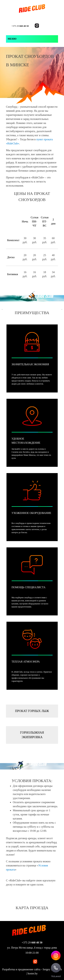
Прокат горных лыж (32, 711)
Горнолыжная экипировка (32, 735)
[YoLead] (56, 976)
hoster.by (33, 973)
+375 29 (20, 26)
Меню (12, 39)
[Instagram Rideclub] (56, 956)
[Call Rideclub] (56, 968)
